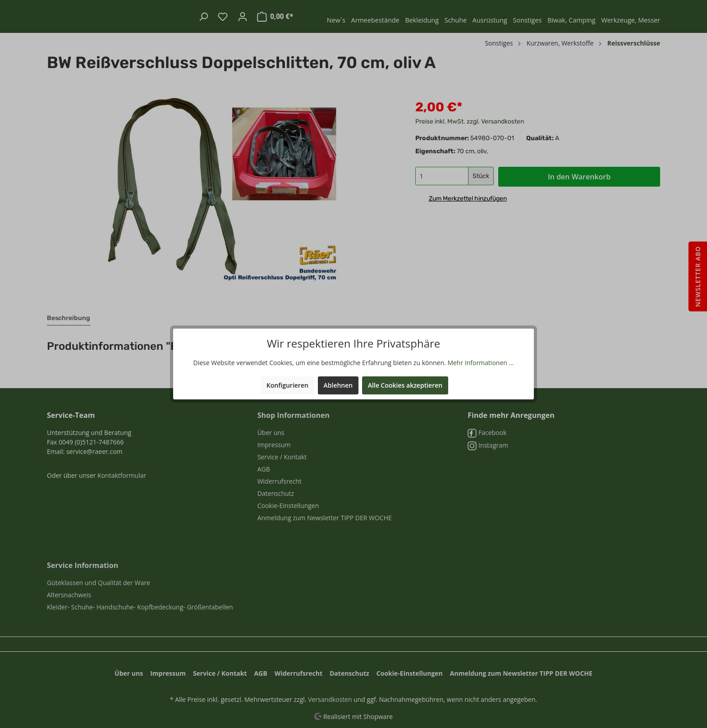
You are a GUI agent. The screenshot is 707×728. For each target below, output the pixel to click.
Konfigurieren (287, 385)
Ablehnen (338, 385)
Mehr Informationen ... (480, 363)
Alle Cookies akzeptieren (405, 385)
